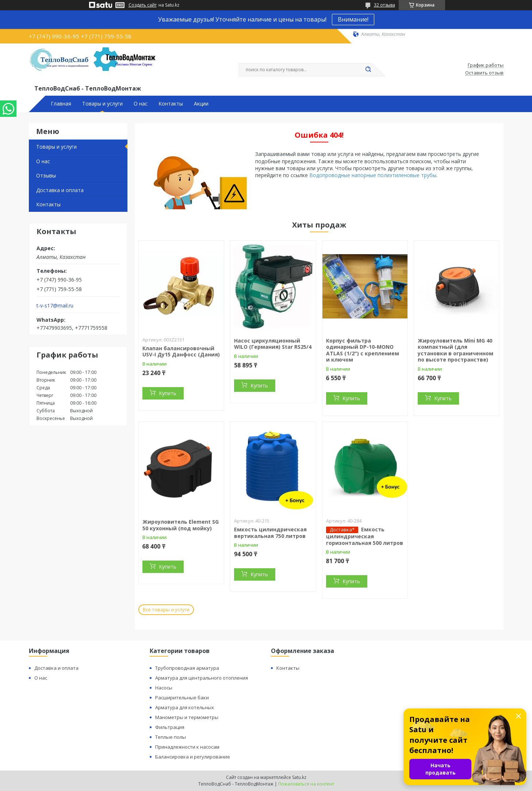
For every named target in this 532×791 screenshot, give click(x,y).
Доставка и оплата (60, 190)
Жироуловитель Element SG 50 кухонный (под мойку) (181, 525)
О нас (141, 104)
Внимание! (353, 19)
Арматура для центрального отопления (202, 678)
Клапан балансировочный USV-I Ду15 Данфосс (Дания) (181, 351)
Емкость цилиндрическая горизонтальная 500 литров (365, 536)
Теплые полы (171, 737)
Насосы (164, 688)
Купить (168, 393)
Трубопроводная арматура (187, 668)
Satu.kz (299, 777)
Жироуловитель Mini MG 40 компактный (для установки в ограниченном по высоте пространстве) (456, 350)
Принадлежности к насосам (187, 747)
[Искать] (368, 70)
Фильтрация (170, 727)
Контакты (171, 104)
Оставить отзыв (484, 73)
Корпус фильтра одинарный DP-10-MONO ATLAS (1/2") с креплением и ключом (363, 350)
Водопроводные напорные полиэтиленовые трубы (373, 175)
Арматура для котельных (185, 707)
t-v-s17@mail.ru (55, 306)
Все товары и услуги (166, 610)
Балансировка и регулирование (193, 757)
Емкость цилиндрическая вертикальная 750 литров (270, 533)
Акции (201, 104)
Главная (61, 104)
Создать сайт (143, 5)
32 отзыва (384, 5)
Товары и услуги (102, 104)
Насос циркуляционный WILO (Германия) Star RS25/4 (273, 344)
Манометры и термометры (187, 717)
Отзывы (46, 175)
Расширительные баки (182, 698)
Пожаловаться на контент (306, 784)
